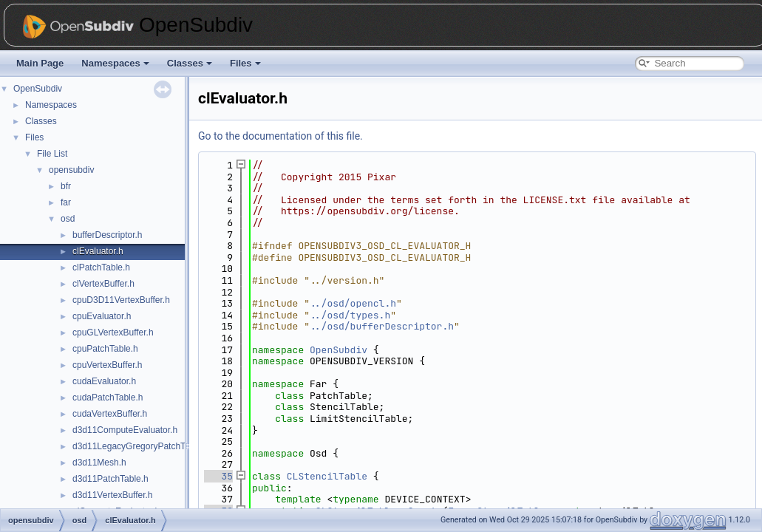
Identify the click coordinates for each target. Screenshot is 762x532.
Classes (190, 63)
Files (245, 63)
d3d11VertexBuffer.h (113, 495)
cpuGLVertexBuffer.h (113, 332)
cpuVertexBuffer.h (108, 365)
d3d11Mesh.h (99, 463)
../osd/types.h (350, 315)
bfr (66, 186)
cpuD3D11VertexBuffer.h (121, 300)
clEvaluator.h (98, 251)
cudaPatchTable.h (108, 398)
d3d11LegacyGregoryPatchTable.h (141, 446)
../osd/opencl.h (353, 303)
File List (52, 154)
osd (68, 219)
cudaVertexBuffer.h (110, 414)
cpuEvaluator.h (102, 316)
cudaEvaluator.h (104, 381)
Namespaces (115, 63)
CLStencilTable (327, 476)
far (66, 202)
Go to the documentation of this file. (280, 136)
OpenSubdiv (38, 89)
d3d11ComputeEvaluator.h (125, 430)
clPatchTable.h (101, 267)
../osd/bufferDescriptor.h (382, 326)
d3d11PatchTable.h (110, 479)
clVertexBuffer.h (103, 284)
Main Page (40, 63)
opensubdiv (71, 170)
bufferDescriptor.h (108, 235)
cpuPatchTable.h (105, 349)
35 (218, 476)
